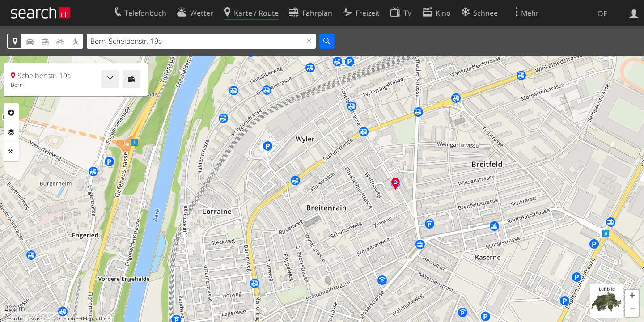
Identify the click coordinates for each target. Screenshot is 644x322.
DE (603, 13)
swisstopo (42, 318)
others (103, 318)
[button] (632, 297)
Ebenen (11, 132)
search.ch (17, 318)
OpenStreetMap (75, 318)
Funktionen (11, 152)
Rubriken (11, 113)
